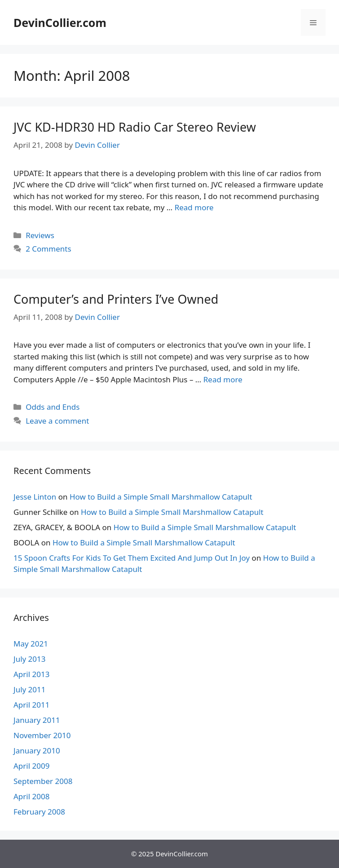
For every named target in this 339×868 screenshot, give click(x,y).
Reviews (40, 235)
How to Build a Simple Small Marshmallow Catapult (161, 497)
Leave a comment (57, 421)
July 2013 (30, 659)
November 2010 (42, 735)
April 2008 (31, 796)
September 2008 (43, 781)
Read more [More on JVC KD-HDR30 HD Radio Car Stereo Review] (194, 207)
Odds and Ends (53, 407)
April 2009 (31, 766)
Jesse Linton (35, 497)
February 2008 (39, 812)
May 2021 (31, 644)
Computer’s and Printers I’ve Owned (116, 299)
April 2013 (31, 674)
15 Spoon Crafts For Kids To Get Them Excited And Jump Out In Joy (132, 558)
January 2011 (37, 720)
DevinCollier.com (60, 22)
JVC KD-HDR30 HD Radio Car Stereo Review (135, 127)
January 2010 (37, 751)
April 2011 (31, 705)
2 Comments (48, 249)
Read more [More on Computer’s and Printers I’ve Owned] (223, 379)
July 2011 (30, 689)
